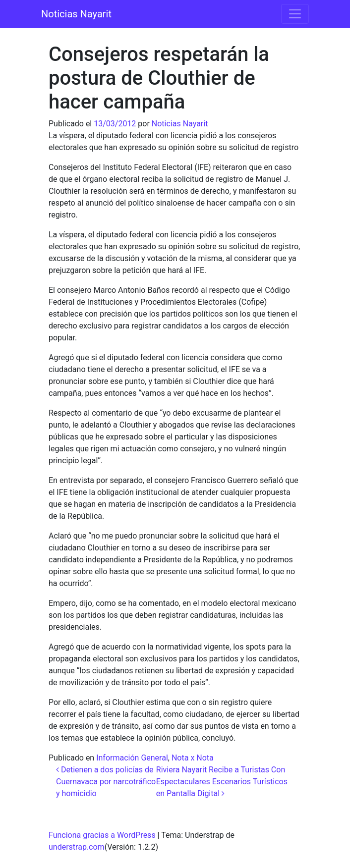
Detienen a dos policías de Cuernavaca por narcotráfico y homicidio (106, 782)
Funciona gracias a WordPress (102, 835)
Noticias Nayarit (76, 14)
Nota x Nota (193, 758)
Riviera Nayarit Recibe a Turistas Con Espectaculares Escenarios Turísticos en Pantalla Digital (222, 782)
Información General (132, 758)
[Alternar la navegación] (295, 14)
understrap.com (77, 847)
